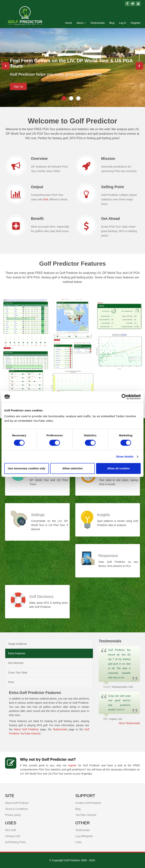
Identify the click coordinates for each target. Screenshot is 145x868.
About (81, 23)
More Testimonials (129, 723)
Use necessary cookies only (27, 468)
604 (46, 199)
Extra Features (17, 653)
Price (11, 682)
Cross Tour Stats (18, 673)
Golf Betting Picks (15, 842)
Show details (125, 457)
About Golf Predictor (26, 729)
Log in (79, 836)
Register (136, 23)
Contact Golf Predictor (88, 803)
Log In (123, 23)
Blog (112, 23)
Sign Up (18, 86)
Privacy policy (13, 815)
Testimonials (98, 23)
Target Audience (17, 644)
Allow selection (72, 468)
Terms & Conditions (16, 809)
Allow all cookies (118, 468)
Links (78, 842)
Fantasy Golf (12, 836)
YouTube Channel (86, 815)
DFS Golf (10, 830)
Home (68, 23)
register (72, 765)
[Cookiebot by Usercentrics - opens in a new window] (124, 397)
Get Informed (16, 663)
